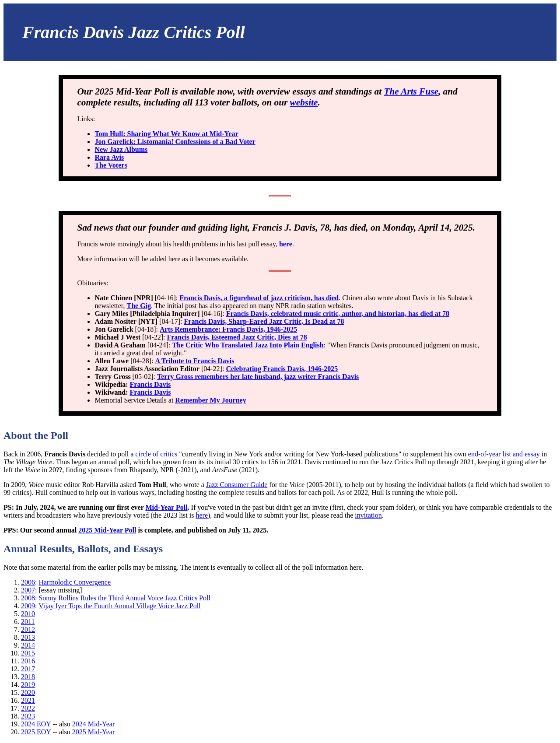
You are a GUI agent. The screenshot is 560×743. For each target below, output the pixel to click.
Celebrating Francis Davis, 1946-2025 (282, 369)
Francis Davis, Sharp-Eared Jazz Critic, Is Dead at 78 (264, 321)
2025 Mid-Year (93, 732)
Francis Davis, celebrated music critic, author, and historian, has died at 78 (338, 314)
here (286, 244)
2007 (28, 590)
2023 (28, 716)
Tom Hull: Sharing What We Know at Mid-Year (166, 134)
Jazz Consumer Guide (237, 485)
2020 (28, 692)
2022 (28, 708)
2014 (28, 645)
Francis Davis (150, 384)
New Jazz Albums (121, 149)
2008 (28, 598)
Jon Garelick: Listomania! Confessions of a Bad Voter (175, 142)
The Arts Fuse (411, 91)
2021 (28, 700)
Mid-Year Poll (166, 507)
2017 (28, 669)
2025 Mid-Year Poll (107, 530)
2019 (28, 685)
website (304, 102)
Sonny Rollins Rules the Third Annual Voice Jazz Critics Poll (124, 598)
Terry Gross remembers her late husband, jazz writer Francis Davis (258, 377)
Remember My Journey (210, 400)
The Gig (139, 306)
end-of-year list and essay (504, 454)
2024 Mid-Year (93, 724)
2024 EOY (36, 724)
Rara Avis (109, 157)
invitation (368, 515)
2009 (28, 606)
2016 (28, 661)
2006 (28, 582)
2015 (28, 653)
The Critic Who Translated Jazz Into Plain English (248, 345)
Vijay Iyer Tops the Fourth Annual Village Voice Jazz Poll (119, 606)
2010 (28, 614)
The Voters (111, 165)
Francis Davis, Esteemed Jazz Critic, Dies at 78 (237, 337)
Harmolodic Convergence (75, 582)
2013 (28, 637)
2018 (28, 677)
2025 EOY (36, 732)
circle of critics (156, 454)
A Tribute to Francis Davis (195, 361)
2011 (28, 622)
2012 (28, 629)
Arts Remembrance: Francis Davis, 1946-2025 (228, 329)
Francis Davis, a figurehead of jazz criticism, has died (259, 298)
